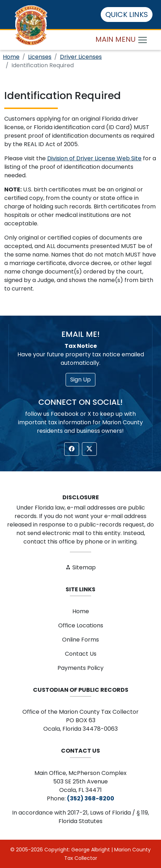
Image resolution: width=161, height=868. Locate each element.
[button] (72, 449)
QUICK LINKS (127, 15)
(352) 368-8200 (91, 798)
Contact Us (81, 654)
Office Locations (81, 625)
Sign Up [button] (80, 380)
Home (11, 57)
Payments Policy (80, 668)
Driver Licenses (81, 57)
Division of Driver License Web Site (94, 158)
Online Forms (80, 640)
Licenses (40, 57)
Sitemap (80, 567)
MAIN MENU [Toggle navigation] (122, 40)
